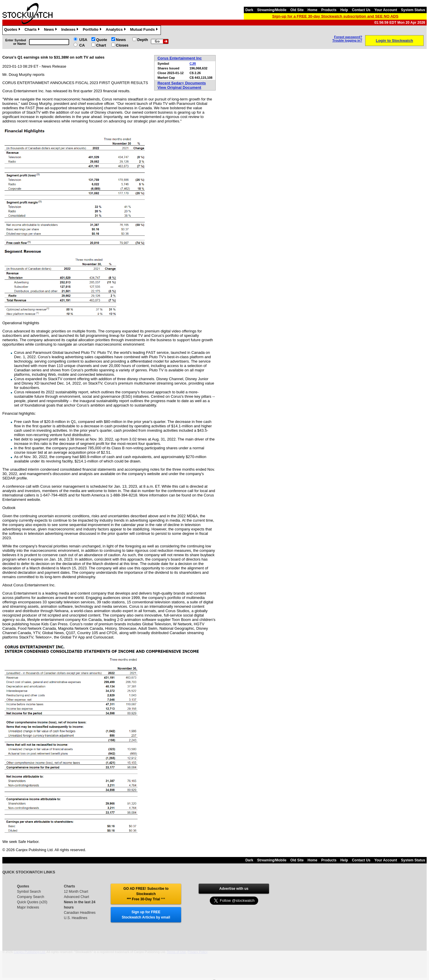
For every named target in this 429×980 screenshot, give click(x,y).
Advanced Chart (76, 897)
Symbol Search (29, 892)
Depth (143, 40)
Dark (249, 10)
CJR (193, 64)
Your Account (386, 10)
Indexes (70, 30)
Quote (102, 40)
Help (344, 10)
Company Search (31, 897)
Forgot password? (348, 37)
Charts (33, 30)
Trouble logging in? (347, 40)
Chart (101, 45)
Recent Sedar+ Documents (182, 83)
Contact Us (361, 10)
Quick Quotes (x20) (32, 902)
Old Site (297, 10)
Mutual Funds (145, 30)
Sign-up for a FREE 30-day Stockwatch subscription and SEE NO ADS (335, 16)
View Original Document (179, 87)
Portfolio (93, 30)
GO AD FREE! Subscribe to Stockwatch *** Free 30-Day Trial (146, 894)
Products (329, 10)
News (51, 30)
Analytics (116, 30)
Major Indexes (28, 907)
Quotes (13, 30)
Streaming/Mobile (272, 10)
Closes (122, 45)
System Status (413, 10)
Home (313, 10)
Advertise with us (234, 889)
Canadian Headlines (80, 913)
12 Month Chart (76, 892)
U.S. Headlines (76, 918)
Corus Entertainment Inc (179, 58)
